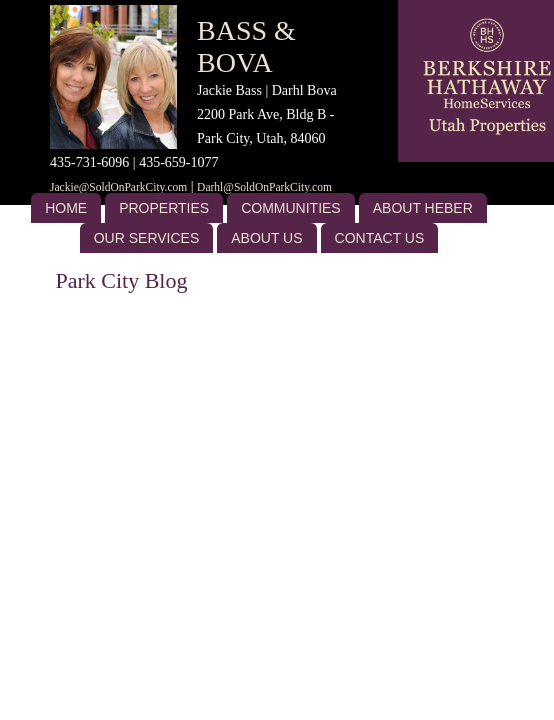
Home (66, 208)
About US (266, 238)
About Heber (423, 208)
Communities (291, 208)
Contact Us (380, 238)
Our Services (147, 238)
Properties (164, 208)
